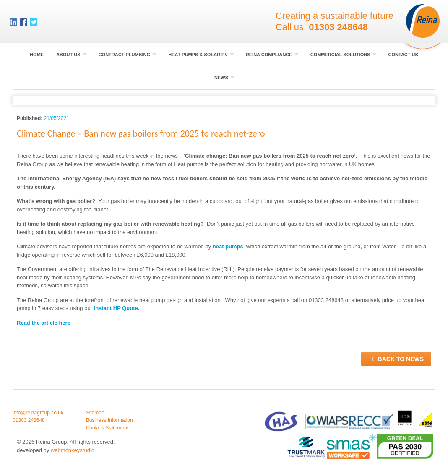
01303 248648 (338, 27)
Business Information (109, 420)
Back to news (396, 359)
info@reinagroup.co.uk (38, 413)
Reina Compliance (272, 55)
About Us (72, 55)
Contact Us (403, 55)
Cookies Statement (107, 428)
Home (37, 55)
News (224, 78)
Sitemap (95, 413)
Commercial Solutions (344, 55)
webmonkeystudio (73, 450)
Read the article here (44, 323)
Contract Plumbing (128, 55)
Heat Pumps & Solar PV (201, 55)
